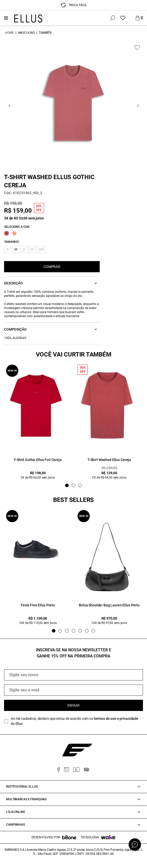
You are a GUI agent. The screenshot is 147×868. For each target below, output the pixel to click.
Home (9, 33)
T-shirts (45, 33)
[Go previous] (9, 106)
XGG (41, 249)
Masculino (26, 33)
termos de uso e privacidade (116, 719)
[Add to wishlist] (137, 48)
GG (32, 249)
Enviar (73, 705)
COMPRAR (52, 267)
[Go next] (138, 106)
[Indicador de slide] (67, 485)
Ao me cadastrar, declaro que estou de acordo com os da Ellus (75, 721)
